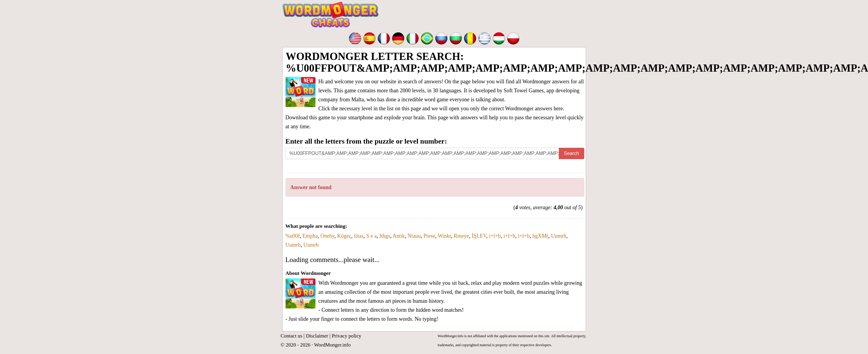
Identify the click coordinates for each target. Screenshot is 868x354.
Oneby (328, 236)
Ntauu (414, 236)
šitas (359, 236)
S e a (371, 236)
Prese (429, 236)
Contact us (292, 336)
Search (572, 153)
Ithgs (385, 236)
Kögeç (344, 236)
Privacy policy (347, 336)
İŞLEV (479, 236)
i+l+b (495, 236)
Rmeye (461, 236)
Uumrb (559, 236)
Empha (310, 236)
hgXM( (540, 236)
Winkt (444, 236)
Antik (399, 236)
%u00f (293, 236)
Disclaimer (317, 336)
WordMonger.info (332, 345)
